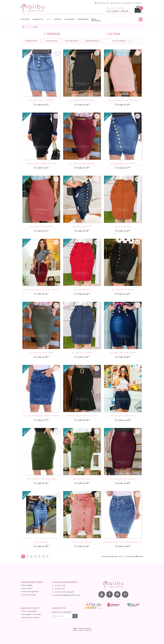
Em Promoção (93, 41)
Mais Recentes (71, 41)
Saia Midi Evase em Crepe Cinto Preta (82, 416)
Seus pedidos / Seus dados (31, 614)
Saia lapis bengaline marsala (123, 479)
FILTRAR (113, 34)
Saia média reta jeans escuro (123, 416)
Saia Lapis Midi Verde (82, 479)
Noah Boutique (96, 20)
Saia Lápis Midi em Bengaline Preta (41, 164)
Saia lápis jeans (41, 542)
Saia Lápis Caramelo (123, 227)
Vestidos (25, 19)
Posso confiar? (27, 588)
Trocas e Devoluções (29, 611)
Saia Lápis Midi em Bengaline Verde (41, 479)
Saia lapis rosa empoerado (41, 227)
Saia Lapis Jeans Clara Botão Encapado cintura (123, 542)
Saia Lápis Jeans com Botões (123, 164)
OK (75, 616)
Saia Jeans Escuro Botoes (123, 290)
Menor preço (31, 41)
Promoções (83, 19)
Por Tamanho (123, 41)
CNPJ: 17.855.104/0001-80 (82, 630)
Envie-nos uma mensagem (64, 592)
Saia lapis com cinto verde (41, 353)
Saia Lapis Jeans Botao (82, 227)
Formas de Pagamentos (30, 592)
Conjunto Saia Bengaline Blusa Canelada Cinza (41, 290)
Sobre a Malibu (27, 585)
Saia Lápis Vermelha (82, 290)
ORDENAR (52, 34)
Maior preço (51, 41)
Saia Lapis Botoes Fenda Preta (82, 100)
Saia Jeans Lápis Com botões (41, 100)
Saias (49, 19)
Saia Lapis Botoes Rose (82, 542)
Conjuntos (38, 19)
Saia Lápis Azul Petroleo (82, 353)
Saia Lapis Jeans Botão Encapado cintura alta (41, 416)
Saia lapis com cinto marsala (82, 164)
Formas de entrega (28, 595)
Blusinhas (70, 19)
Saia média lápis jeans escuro (123, 353)
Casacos (58, 19)
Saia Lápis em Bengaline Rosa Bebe (123, 100)
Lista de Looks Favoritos (30, 617)
